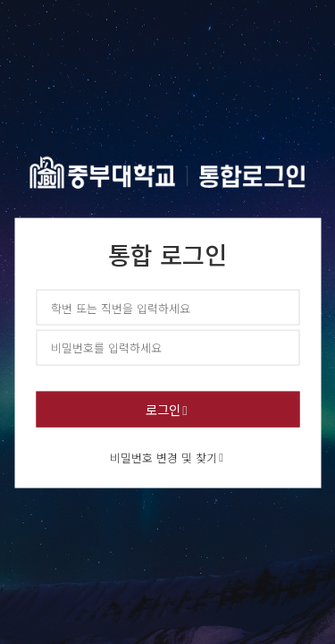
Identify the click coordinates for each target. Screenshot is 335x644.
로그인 (163, 408)
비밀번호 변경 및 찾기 (163, 457)
